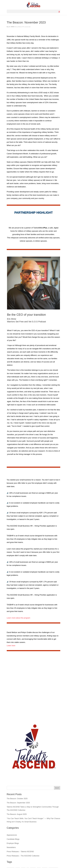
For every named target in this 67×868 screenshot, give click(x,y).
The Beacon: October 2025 (17, 799)
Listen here (11, 646)
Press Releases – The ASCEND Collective (23, 856)
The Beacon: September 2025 (18, 803)
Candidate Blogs (13, 839)
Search (57, 788)
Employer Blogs (13, 843)
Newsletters (11, 847)
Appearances (12, 835)
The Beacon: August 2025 (17, 814)
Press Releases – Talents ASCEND (20, 852)
